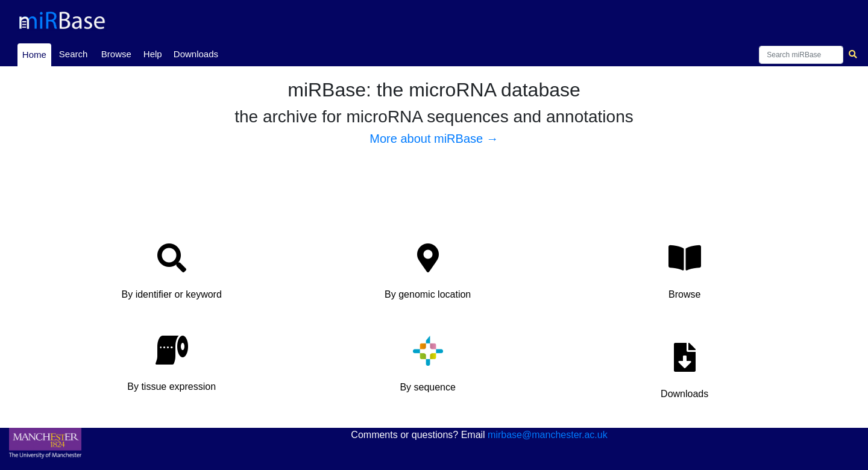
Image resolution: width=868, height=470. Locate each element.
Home (36, 54)
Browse (116, 54)
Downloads (196, 54)
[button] (171, 275)
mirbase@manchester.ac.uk (548, 435)
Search (74, 54)
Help (153, 54)
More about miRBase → (434, 139)
